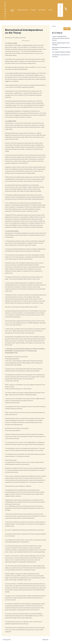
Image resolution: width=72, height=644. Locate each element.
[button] (60, 7)
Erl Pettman (6, 7)
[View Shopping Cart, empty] (66, 7)
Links (52, 7)
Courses (32, 7)
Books (47, 7)
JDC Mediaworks (46, 641)
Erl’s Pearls (40, 7)
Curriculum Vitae (22, 7)
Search (54, 19)
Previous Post (6, 633)
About (13, 7)
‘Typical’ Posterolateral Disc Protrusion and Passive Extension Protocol (60, 32)
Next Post (46, 633)
